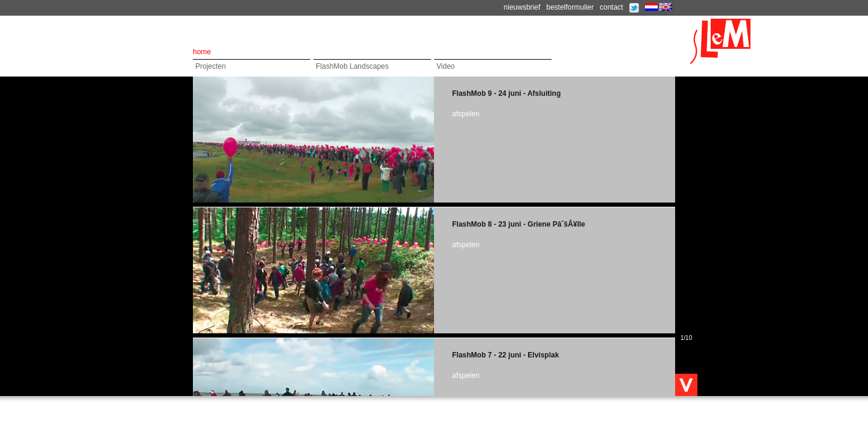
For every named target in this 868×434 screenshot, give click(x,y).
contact (612, 7)
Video (445, 66)
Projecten (211, 66)
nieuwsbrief (522, 7)
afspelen (466, 114)
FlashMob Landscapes (352, 66)
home (202, 52)
